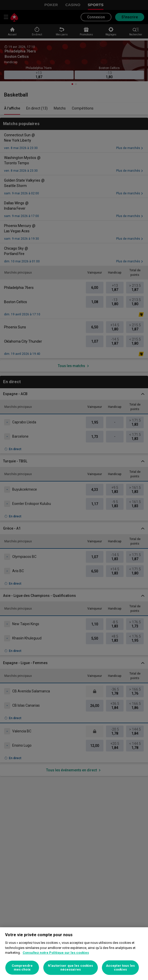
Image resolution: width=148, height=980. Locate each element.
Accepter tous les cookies (120, 968)
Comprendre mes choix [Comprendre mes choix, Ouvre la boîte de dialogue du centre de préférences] (22, 968)
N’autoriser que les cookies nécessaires (71, 968)
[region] (74, 954)
